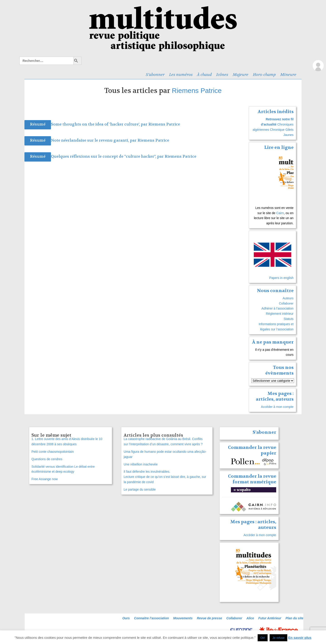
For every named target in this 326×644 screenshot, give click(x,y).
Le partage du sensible (140, 489)
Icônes (222, 75)
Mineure (288, 75)
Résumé (38, 124)
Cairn (280, 213)
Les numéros (181, 75)
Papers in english (281, 278)
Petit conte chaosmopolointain (53, 452)
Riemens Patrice (197, 91)
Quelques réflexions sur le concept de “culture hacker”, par (108, 156)
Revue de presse (209, 618)
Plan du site (294, 618)
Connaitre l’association (151, 618)
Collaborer (286, 303)
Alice (250, 618)
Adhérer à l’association (278, 308)
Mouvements (183, 618)
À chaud (204, 75)
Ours (126, 618)
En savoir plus (300, 638)
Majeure (241, 75)
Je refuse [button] (278, 638)
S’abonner (155, 75)
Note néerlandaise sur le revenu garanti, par (94, 140)
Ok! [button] (263, 638)
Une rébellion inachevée (141, 464)
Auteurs (288, 298)
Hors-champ (264, 75)
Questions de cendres (47, 459)
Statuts (289, 319)
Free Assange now (45, 479)
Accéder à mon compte (277, 407)
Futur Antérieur (270, 618)
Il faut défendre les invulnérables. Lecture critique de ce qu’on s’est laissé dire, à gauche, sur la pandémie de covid (165, 477)
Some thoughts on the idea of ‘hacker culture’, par (100, 124)
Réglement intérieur (280, 314)
